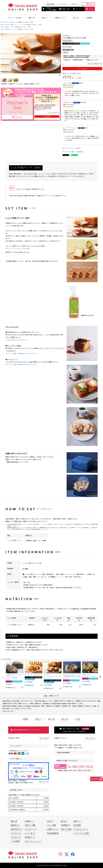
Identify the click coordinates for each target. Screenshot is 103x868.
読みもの (76, 18)
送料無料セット (9, 29)
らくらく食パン (30, 833)
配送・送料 (66, 9)
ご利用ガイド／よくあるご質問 (51, 9)
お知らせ (50, 821)
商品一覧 (31, 18)
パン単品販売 (15, 841)
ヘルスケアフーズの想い (82, 833)
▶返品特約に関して (9, 711)
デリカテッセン (16, 833)
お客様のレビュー (60, 18)
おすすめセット (16, 837)
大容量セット (29, 821)
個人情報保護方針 (53, 833)
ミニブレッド (18, 25)
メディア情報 (52, 825)
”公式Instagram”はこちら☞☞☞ (17, 340)
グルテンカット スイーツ (33, 841)
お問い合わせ (90, 4)
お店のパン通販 (9, 22)
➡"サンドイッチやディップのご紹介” (18, 249)
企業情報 (89, 18)
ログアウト (75, 4)
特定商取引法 (65, 825)
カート (91, 9)
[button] (3, 677)
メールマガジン (63, 4)
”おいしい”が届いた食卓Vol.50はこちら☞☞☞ (21, 353)
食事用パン (8, 27)
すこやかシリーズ (31, 829)
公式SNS (78, 719)
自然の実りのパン (17, 829)
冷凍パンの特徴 (66, 829)
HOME (2, 22)
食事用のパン (15, 825)
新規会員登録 (51, 4)
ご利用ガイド (38, 719)
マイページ (79, 9)
